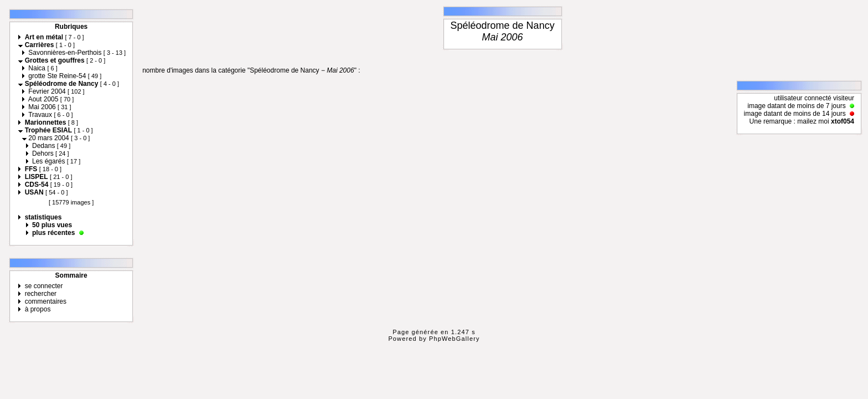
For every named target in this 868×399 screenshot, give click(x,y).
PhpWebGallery (454, 339)
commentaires (46, 301)
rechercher (41, 294)
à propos (38, 309)
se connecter (44, 286)
